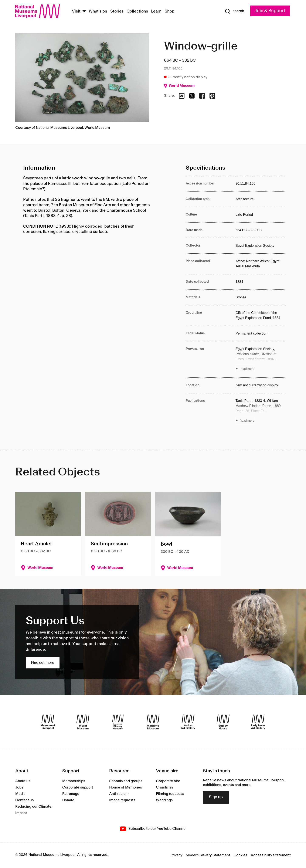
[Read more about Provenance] (260, 359)
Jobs (19, 787)
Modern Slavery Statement (208, 855)
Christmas (165, 787)
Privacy (176, 855)
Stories (117, 11)
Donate (68, 800)
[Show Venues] (84, 12)
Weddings (164, 800)
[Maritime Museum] (153, 722)
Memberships (74, 781)
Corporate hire (168, 781)
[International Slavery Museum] (118, 722)
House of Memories (126, 787)
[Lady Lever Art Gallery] (258, 722)
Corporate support (78, 787)
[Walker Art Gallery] (188, 722)
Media (20, 794)
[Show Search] (234, 11)
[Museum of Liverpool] (48, 722)
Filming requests (170, 794)
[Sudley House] (223, 722)
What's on (98, 11)
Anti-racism (119, 794)
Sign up (216, 797)
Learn (156, 11)
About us (23, 781)
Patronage (71, 794)
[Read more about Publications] (260, 411)
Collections (137, 11)
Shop (170, 11)
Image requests (122, 800)
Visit (76, 11)
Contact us (25, 800)
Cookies (240, 855)
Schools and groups (126, 781)
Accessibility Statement (271, 855)
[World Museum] (83, 722)
